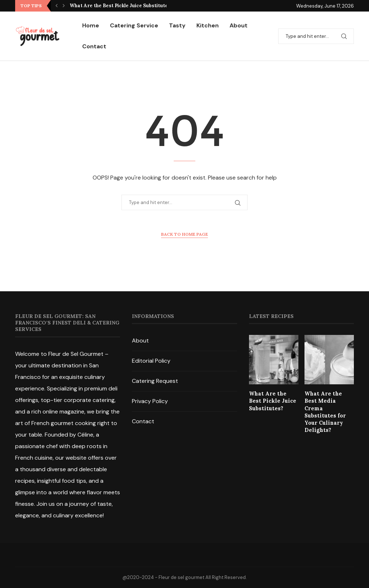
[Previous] (57, 6)
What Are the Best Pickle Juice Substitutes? (121, 6)
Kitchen (208, 25)
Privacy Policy (150, 401)
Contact (94, 46)
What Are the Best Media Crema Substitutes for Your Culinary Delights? (328, 407)
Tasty (177, 25)
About (239, 25)
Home (91, 25)
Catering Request (155, 381)
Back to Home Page (184, 234)
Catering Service (134, 25)
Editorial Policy (151, 361)
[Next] (64, 6)
